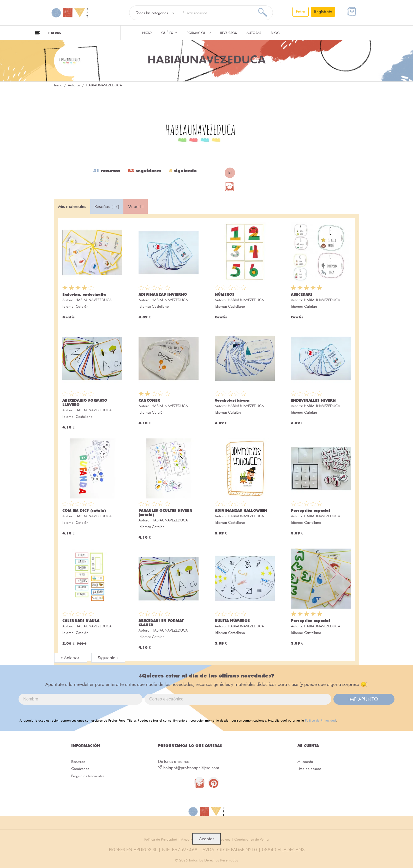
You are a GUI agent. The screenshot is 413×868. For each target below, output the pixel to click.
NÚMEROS (225, 294)
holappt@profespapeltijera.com (191, 768)
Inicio (146, 33)
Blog (275, 33)
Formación (199, 33)
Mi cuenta (306, 762)
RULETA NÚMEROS (232, 621)
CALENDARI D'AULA (81, 621)
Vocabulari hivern (232, 400)
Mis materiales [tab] (72, 206)
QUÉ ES (169, 33)
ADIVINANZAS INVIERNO (163, 294)
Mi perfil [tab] (136, 206)
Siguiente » (108, 658)
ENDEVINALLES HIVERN (313, 400)
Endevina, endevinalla (84, 294)
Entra (301, 12)
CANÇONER (149, 400)
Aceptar (207, 839)
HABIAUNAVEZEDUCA (94, 300)
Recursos (229, 33)
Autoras (254, 33)
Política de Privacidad (320, 720)
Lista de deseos (311, 771)
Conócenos (81, 771)
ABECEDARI (302, 294)
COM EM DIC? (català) (84, 510)
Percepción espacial (310, 510)
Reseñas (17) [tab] (107, 206)
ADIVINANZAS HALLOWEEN (241, 510)
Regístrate (323, 12)
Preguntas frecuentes (89, 779)
